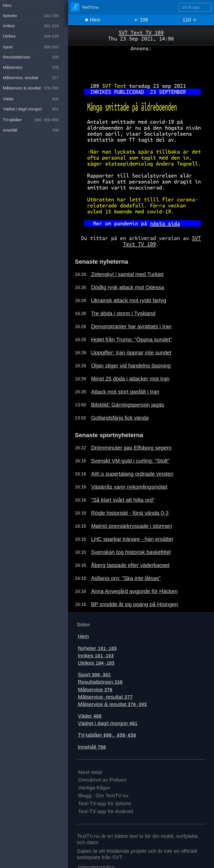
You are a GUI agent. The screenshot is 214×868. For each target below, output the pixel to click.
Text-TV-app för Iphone (105, 803)
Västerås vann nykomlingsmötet (129, 487)
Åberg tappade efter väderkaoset (130, 565)
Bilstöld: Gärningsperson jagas (127, 405)
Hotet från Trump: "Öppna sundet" (132, 340)
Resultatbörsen (100, 682)
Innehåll (92, 747)
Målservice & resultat (112, 704)
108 (141, 20)
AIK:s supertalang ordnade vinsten (132, 474)
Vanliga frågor (94, 788)
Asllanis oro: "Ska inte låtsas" (126, 578)
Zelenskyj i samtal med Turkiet (127, 274)
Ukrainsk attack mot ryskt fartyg (129, 300)
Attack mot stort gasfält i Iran (125, 392)
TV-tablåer (107, 735)
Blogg (85, 796)
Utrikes (96, 663)
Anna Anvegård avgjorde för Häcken (134, 591)
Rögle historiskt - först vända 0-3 (130, 513)
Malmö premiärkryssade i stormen (132, 526)
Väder (90, 716)
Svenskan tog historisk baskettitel (131, 552)
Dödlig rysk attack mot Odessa (127, 287)
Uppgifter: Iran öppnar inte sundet (131, 353)
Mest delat (90, 772)
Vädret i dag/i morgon (108, 723)
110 (190, 20)
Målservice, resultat (105, 697)
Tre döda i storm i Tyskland (123, 313)
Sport (94, 675)
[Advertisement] (141, 65)
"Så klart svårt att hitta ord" (123, 500)
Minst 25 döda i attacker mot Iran (130, 379)
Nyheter (97, 648)
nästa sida (165, 223)
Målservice (95, 690)
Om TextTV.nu (112, 796)
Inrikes (96, 656)
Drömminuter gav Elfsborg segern (131, 448)
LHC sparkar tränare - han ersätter (132, 539)
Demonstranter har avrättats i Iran (131, 326)
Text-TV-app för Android (106, 811)
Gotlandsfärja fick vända (120, 418)
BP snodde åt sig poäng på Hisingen (134, 604)
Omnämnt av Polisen (102, 780)
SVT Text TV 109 (141, 32)
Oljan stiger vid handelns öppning (131, 366)
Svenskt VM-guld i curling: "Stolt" (130, 461)
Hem (92, 20)
